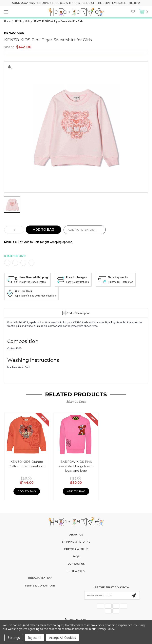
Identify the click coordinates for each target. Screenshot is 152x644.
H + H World (76, 571)
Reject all (35, 638)
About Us (76, 535)
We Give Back (24, 291)
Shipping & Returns (76, 542)
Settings (14, 638)
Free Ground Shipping (34, 277)
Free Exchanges (76, 277)
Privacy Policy (40, 578)
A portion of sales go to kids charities (35, 296)
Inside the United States (33, 282)
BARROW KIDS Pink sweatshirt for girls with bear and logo (76, 466)
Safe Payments (118, 277)
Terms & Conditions (40, 586)
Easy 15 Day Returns (77, 282)
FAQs (76, 556)
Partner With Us (76, 549)
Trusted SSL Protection (121, 282)
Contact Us (76, 564)
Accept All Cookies (63, 638)
